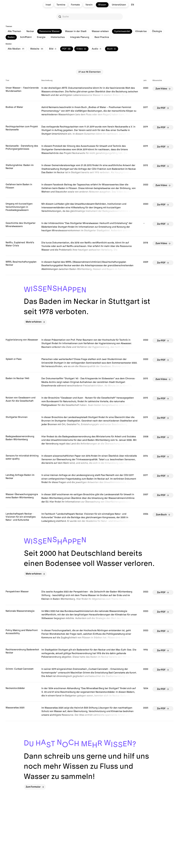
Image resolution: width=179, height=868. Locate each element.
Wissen (102, 5)
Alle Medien (16, 49)
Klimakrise (141, 31)
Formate (75, 5)
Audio (97, 49)
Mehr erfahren (35, 322)
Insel (48, 5)
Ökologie (157, 31)
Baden (11, 37)
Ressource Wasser (50, 31)
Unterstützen (119, 5)
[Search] (90, 17)
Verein (89, 5)
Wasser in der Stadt (76, 31)
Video (81, 49)
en (133, 5)
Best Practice (102, 37)
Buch (112, 49)
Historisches (58, 37)
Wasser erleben (100, 31)
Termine (61, 5)
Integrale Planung (80, 37)
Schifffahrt (26, 37)
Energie (41, 37)
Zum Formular (35, 787)
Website (37, 49)
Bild (53, 49)
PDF (67, 49)
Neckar (30, 31)
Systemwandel (122, 31)
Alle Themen (14, 31)
